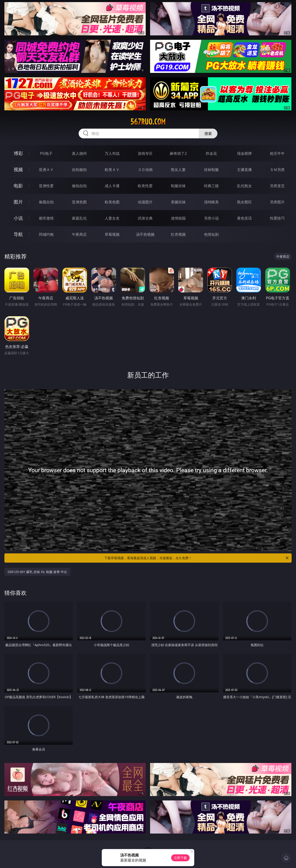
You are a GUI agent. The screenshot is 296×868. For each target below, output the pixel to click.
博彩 (18, 153)
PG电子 (46, 153)
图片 (18, 202)
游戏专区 (145, 153)
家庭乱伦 (79, 218)
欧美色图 (112, 202)
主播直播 (244, 170)
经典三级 (211, 186)
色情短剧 (211, 234)
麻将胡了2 (178, 153)
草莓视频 (112, 234)
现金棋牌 (244, 153)
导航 (18, 234)
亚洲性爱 (46, 186)
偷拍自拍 (79, 186)
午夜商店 (79, 234)
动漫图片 (145, 202)
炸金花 (211, 153)
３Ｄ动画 (145, 170)
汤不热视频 (145, 234)
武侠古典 (145, 218)
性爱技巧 (277, 218)
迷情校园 (178, 218)
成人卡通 (112, 186)
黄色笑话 (244, 218)
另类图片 (277, 202)
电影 (18, 186)
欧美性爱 (145, 186)
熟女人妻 (178, 170)
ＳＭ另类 (277, 170)
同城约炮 (46, 234)
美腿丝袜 (178, 202)
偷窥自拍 (46, 202)
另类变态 (277, 186)
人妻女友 (112, 218)
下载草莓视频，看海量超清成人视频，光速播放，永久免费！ (197, 558)
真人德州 (79, 153)
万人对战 (112, 153)
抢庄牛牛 (277, 153)
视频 (18, 169)
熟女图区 (244, 202)
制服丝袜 (178, 186)
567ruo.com (148, 122)
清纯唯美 (211, 202)
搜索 (208, 133)
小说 (18, 218)
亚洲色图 (79, 202)
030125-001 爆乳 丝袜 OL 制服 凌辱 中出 (37, 572)
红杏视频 (178, 234)
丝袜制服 (211, 170)
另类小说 (211, 218)
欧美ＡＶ (112, 170)
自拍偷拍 (79, 170)
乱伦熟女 (244, 186)
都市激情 (46, 218)
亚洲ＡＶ (46, 170)
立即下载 (180, 858)
